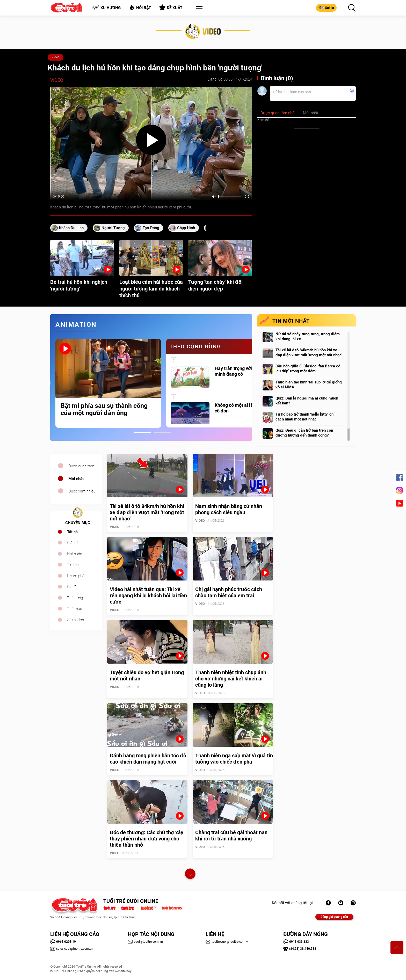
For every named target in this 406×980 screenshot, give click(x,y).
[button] (198, 9)
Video (56, 57)
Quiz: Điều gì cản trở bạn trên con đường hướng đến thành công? (304, 433)
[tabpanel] (108, 383)
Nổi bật (140, 7)
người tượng (113, 228)
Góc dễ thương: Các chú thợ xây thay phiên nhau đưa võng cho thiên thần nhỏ (147, 839)
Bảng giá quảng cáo (334, 917)
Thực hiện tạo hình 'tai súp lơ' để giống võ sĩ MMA (309, 385)
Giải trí (72, 543)
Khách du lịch (71, 228)
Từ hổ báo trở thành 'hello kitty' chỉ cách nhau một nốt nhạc (305, 417)
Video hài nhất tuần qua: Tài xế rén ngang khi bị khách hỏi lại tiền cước (148, 596)
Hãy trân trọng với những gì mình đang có (243, 371)
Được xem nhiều (82, 491)
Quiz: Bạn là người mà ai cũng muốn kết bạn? (307, 401)
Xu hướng (106, 8)
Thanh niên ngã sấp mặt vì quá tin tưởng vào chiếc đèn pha (234, 759)
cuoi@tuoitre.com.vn (145, 942)
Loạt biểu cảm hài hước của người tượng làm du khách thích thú (151, 289)
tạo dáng (151, 228)
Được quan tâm (81, 466)
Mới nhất (76, 479)
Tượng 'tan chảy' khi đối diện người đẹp (215, 285)
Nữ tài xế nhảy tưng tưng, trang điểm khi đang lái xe (308, 336)
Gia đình (74, 587)
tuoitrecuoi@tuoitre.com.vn (228, 942)
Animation (75, 620)
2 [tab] (163, 433)
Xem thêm (265, 120)
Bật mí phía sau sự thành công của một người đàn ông (104, 409)
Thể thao (75, 609)
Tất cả (72, 532)
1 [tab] (142, 433)
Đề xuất (171, 8)
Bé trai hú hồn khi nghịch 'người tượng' (79, 285)
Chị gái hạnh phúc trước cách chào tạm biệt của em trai (229, 592)
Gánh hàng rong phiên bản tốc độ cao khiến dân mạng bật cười (148, 759)
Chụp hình (186, 228)
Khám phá (76, 576)
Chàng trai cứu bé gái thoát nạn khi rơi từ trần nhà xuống (231, 836)
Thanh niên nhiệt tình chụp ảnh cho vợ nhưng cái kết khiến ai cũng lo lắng (231, 679)
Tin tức (73, 565)
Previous (49, 383)
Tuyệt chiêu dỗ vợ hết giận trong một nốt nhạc (147, 676)
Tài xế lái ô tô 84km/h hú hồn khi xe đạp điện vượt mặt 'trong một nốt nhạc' (309, 353)
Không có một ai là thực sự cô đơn (242, 408)
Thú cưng (75, 598)
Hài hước (75, 554)
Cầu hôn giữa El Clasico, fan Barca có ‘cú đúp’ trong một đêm (308, 369)
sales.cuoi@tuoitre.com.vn (72, 949)
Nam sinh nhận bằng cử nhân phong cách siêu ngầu (229, 509)
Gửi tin (326, 8)
